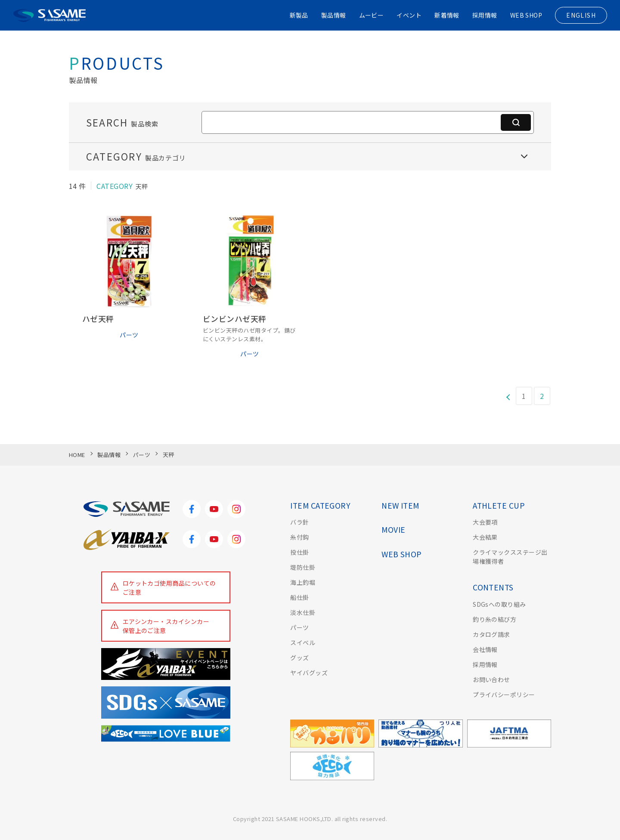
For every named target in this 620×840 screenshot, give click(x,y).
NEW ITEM (400, 505)
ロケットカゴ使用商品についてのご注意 (169, 588)
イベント (409, 15)
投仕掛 (299, 552)
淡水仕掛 (303, 612)
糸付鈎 (299, 537)
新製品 (298, 15)
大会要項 (485, 522)
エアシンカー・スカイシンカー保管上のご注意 (166, 626)
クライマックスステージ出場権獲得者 (510, 557)
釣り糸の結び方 (494, 619)
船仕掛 (299, 597)
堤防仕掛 (303, 567)
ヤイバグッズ (309, 673)
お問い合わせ (491, 679)
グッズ (299, 658)
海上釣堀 (303, 582)
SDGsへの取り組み (499, 604)
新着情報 (447, 15)
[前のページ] (508, 396)
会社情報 (485, 649)
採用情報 (484, 15)
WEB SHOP (526, 15)
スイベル (303, 642)
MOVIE (393, 530)
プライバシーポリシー (504, 695)
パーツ (299, 627)
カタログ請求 (491, 634)
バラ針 (299, 522)
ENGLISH (581, 15)
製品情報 (333, 15)
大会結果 (485, 537)
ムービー (371, 15)
